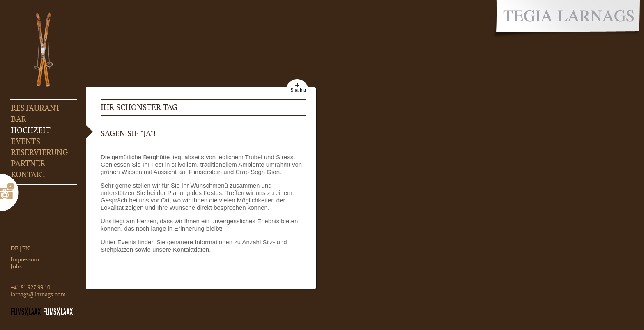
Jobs (16, 267)
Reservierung (39, 153)
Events (26, 142)
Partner (28, 164)
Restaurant (36, 109)
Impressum (25, 260)
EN (26, 249)
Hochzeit (31, 131)
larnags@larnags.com (38, 294)
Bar (19, 120)
